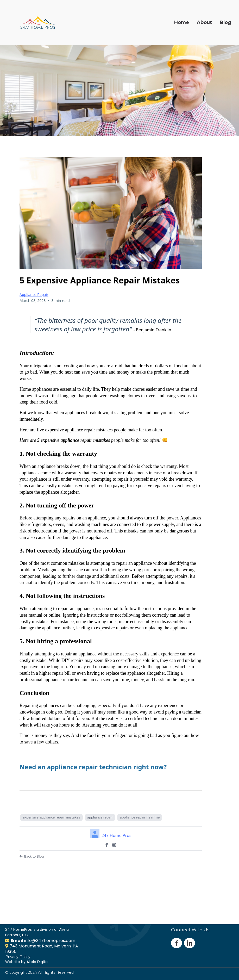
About (204, 22)
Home (182, 22)
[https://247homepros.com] (38, 22)
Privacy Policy (18, 957)
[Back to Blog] (111, 857)
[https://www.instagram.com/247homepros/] (114, 845)
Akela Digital (37, 962)
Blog (225, 22)
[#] (190, 943)
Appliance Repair (34, 294)
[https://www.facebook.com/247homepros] (107, 845)
